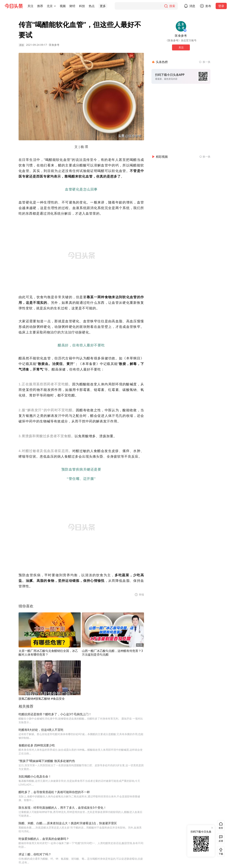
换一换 (207, 62)
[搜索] (146, 6)
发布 (208, 6)
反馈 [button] (221, 841)
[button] (30, 6)
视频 (63, 6)
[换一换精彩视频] (205, 157)
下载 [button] (220, 851)
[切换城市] (55, 6)
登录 (221, 6)
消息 (192, 6)
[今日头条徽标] (14, 6)
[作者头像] (181, 26)
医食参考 (54, 45)
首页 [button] (221, 828)
